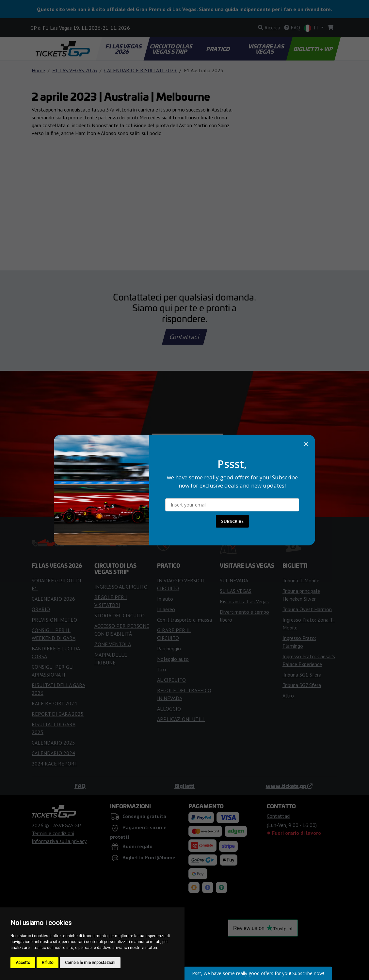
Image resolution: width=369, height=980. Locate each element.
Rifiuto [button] (48, 963)
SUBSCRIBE (232, 521)
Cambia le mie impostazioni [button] (90, 963)
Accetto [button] (23, 963)
